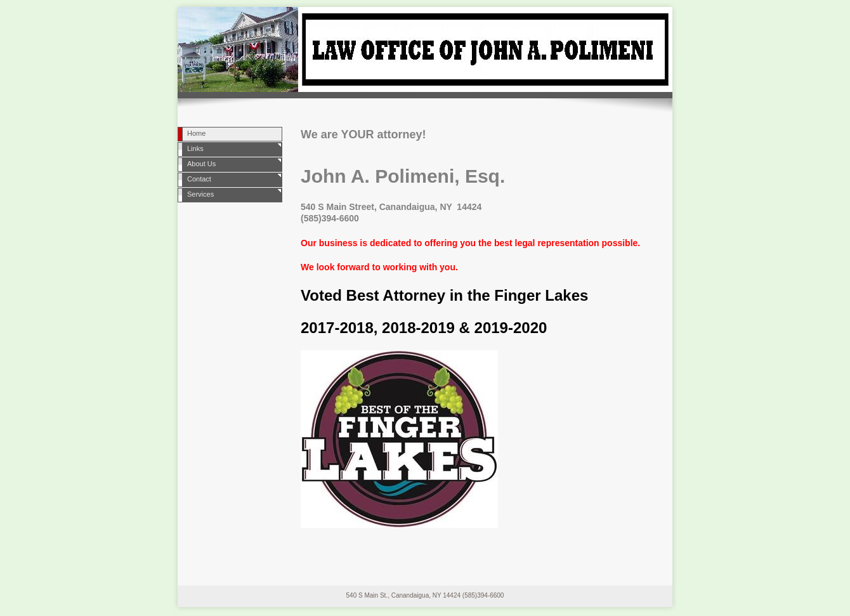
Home (196, 133)
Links (195, 148)
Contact (199, 179)
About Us (201, 164)
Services (200, 194)
